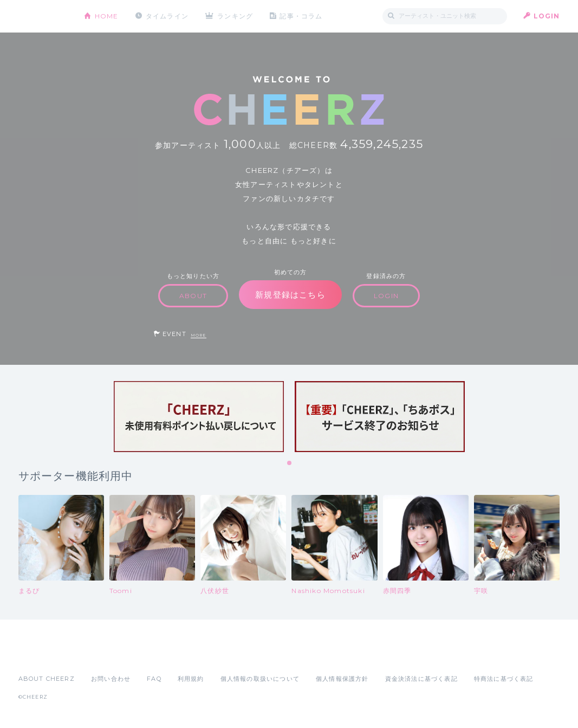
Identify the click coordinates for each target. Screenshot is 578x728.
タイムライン (167, 16)
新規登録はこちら (290, 295)
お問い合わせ (111, 679)
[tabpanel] (199, 417)
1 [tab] (290, 463)
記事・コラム (301, 16)
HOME (107, 16)
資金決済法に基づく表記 (421, 679)
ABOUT (193, 296)
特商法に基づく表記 (504, 679)
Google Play (101, 655)
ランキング (235, 16)
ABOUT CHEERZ (47, 679)
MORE (199, 335)
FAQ (154, 679)
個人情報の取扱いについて (260, 679)
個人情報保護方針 (342, 679)
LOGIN (547, 16)
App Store (43, 655)
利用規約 (191, 679)
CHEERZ (43, 17)
